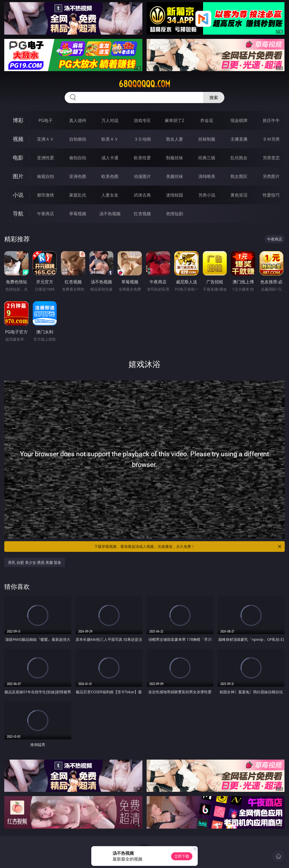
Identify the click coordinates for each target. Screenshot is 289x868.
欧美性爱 (142, 158)
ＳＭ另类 (271, 139)
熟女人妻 (175, 139)
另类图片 (271, 176)
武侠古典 (142, 195)
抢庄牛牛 (271, 120)
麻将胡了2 (174, 120)
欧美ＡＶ (110, 139)
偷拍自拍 (78, 158)
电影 (18, 158)
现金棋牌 (239, 120)
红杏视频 (142, 214)
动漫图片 (142, 176)
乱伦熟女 (239, 158)
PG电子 (45, 120)
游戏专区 (142, 120)
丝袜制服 (207, 139)
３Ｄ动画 (142, 139)
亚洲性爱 (46, 158)
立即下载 (182, 856)
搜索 (214, 97)
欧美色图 (110, 176)
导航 (18, 213)
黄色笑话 (239, 195)
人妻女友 (110, 195)
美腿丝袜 (175, 176)
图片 (18, 176)
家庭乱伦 (78, 195)
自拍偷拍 (78, 139)
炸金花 (207, 120)
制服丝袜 (175, 158)
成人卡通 (110, 158)
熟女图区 (239, 176)
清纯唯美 (207, 176)
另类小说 (207, 195)
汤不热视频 (110, 214)
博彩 (18, 120)
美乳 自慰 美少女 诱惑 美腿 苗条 (35, 562)
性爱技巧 (271, 195)
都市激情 (46, 195)
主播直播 (239, 139)
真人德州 (78, 120)
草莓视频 (78, 214)
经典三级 (207, 158)
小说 (18, 195)
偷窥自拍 (46, 176)
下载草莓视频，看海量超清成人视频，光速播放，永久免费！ (188, 547)
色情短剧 (175, 214)
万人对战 (110, 120)
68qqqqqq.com (144, 84)
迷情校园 (175, 195)
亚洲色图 (78, 176)
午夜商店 (46, 214)
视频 (18, 139)
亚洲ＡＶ (46, 139)
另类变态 (271, 158)
